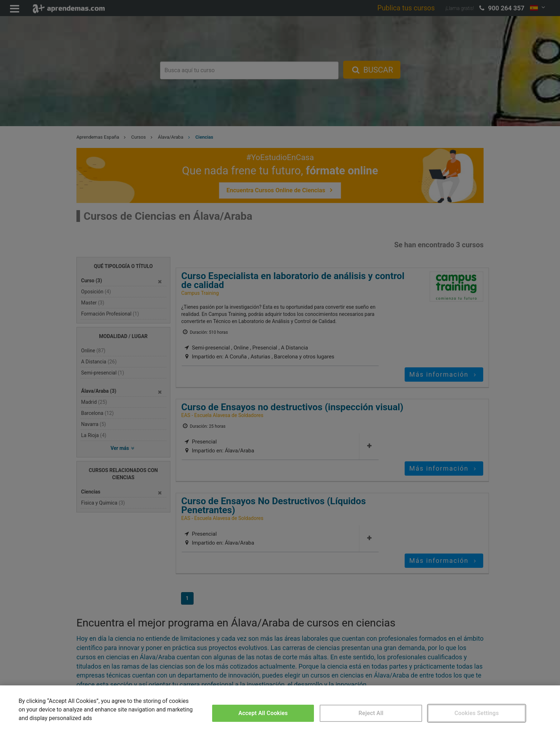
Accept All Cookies (263, 713)
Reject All (371, 713)
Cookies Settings (476, 713)
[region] (280, 710)
